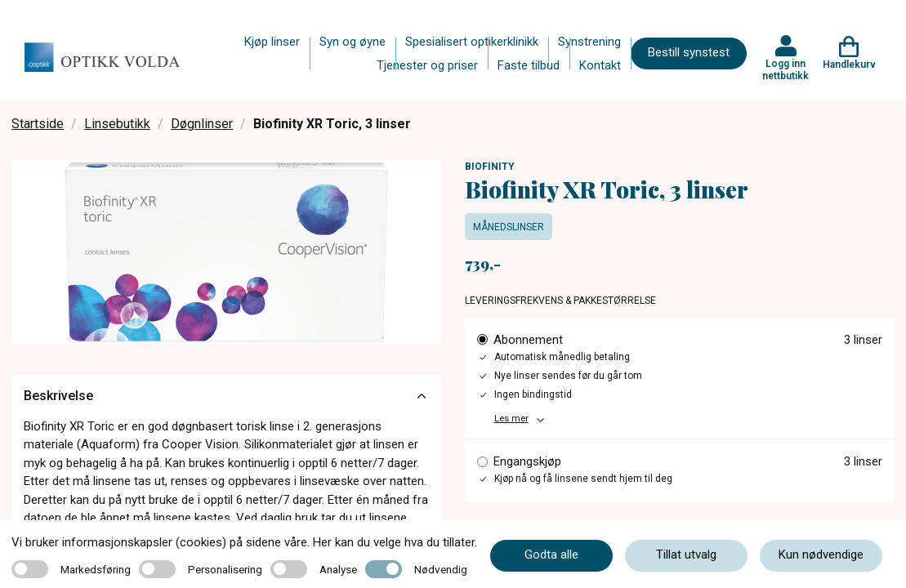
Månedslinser (509, 227)
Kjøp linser (272, 42)
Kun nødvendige (821, 555)
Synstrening (589, 42)
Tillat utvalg (686, 555)
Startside (38, 124)
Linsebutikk (117, 124)
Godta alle (551, 555)
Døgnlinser (202, 124)
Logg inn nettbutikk (785, 69)
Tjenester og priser (427, 65)
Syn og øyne (353, 42)
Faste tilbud (529, 65)
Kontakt (600, 65)
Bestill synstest (689, 52)
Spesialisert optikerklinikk (472, 42)
